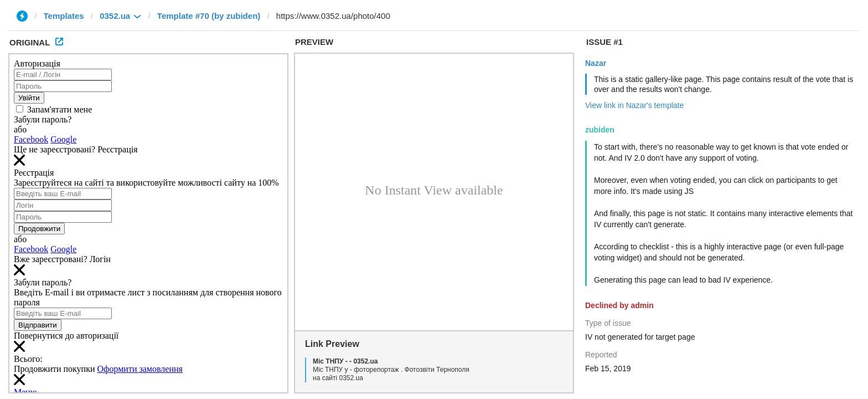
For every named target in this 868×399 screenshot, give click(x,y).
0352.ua (115, 16)
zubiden (600, 130)
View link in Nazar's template (634, 105)
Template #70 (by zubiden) (209, 16)
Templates (64, 16)
